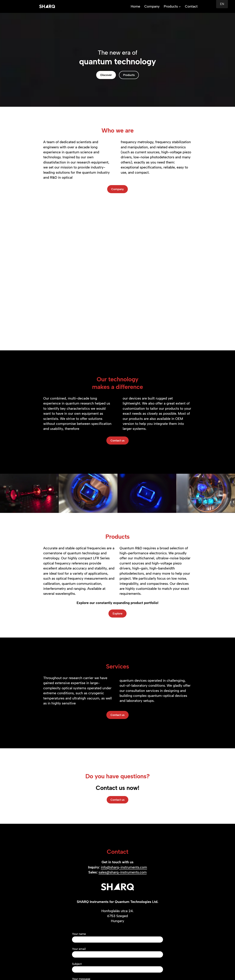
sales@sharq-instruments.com (123, 872)
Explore (117, 613)
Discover (106, 75)
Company (117, 189)
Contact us (118, 440)
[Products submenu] (180, 7)
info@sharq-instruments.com (124, 867)
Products (171, 6)
